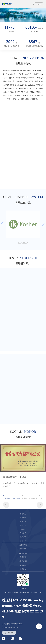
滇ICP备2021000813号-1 (34, 592)
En (40, 4)
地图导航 (9, 633)
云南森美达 (23, 17)
